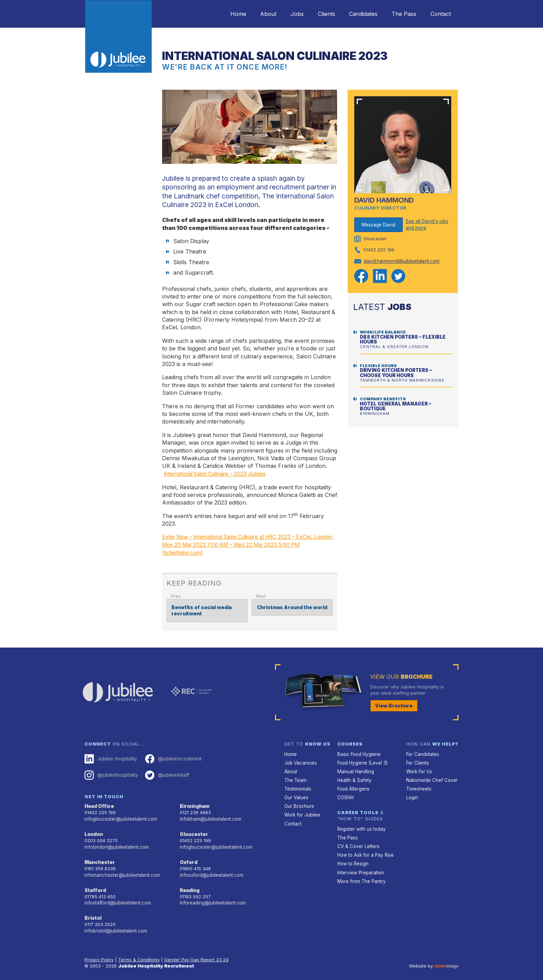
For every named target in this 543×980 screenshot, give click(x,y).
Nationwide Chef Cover (431, 778)
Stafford (95, 886)
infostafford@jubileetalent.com (117, 898)
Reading (190, 886)
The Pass (400, 14)
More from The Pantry (361, 876)
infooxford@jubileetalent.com (211, 871)
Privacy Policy (100, 954)
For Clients (417, 761)
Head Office (99, 804)
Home (222, 14)
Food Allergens (353, 786)
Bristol (92, 913)
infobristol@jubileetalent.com (115, 925)
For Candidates (422, 753)
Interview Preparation (360, 868)
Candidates (357, 14)
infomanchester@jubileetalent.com (121, 871)
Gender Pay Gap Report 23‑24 (198, 954)
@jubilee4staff (166, 773)
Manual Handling (355, 769)
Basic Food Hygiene (358, 753)
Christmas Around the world (290, 607)
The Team (295, 778)
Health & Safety (354, 778)
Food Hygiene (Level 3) (362, 761)
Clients (318, 14)
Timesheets (419, 786)
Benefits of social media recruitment (201, 610)
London (94, 831)
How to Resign (353, 859)
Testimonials (298, 786)
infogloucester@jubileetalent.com (120, 816)
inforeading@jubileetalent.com (212, 898)
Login (412, 795)
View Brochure (393, 704)
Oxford (188, 858)
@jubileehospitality (111, 773)
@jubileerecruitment (171, 757)
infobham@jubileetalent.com (210, 816)
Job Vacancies (300, 761)
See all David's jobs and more (427, 224)
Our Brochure (299, 803)
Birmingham (194, 804)
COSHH (345, 795)
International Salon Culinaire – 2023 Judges (221, 474)
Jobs (286, 14)
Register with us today (361, 826)
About (254, 14)
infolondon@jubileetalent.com (116, 843)
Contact (439, 14)
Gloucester (193, 831)
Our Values (296, 795)
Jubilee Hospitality (110, 757)
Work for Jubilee (302, 811)
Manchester (99, 858)
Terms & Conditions (140, 954)
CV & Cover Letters (358, 842)
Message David (379, 224)
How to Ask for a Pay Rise (365, 851)
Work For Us (419, 769)
